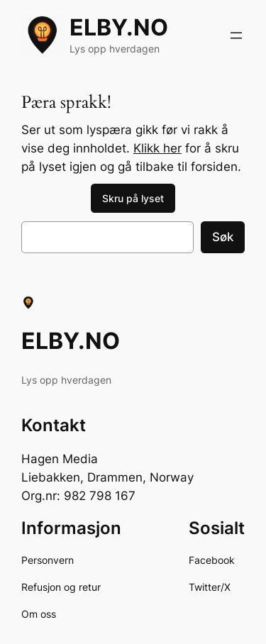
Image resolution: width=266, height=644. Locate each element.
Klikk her (157, 148)
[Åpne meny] (236, 35)
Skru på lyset (133, 198)
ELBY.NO (119, 27)
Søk (223, 237)
